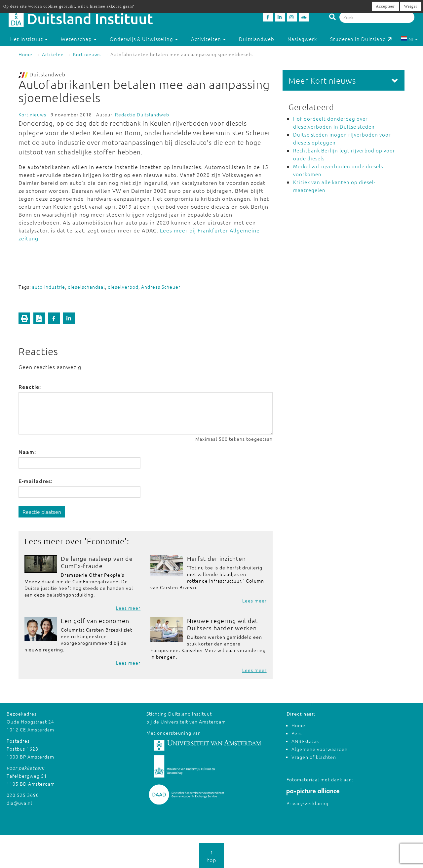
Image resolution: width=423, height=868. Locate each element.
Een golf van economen (95, 620)
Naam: (27, 452)
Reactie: (30, 387)
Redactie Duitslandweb (142, 114)
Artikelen (53, 54)
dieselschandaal (86, 287)
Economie (106, 541)
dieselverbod (123, 287)
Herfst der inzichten (216, 558)
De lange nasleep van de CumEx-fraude (97, 562)
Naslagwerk (302, 39)
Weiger (411, 6)
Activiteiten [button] (208, 39)
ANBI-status (305, 741)
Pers (297, 733)
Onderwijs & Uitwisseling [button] (144, 39)
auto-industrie (49, 287)
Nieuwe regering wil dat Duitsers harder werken (222, 624)
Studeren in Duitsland (361, 39)
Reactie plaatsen (42, 512)
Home (25, 54)
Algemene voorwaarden (320, 749)
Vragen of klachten (314, 757)
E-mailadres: (36, 481)
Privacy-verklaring (308, 803)
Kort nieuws (87, 54)
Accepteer (385, 6)
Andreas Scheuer (161, 287)
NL (409, 39)
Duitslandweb (257, 39)
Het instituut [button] (29, 39)
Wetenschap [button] (79, 39)
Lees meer (128, 608)
